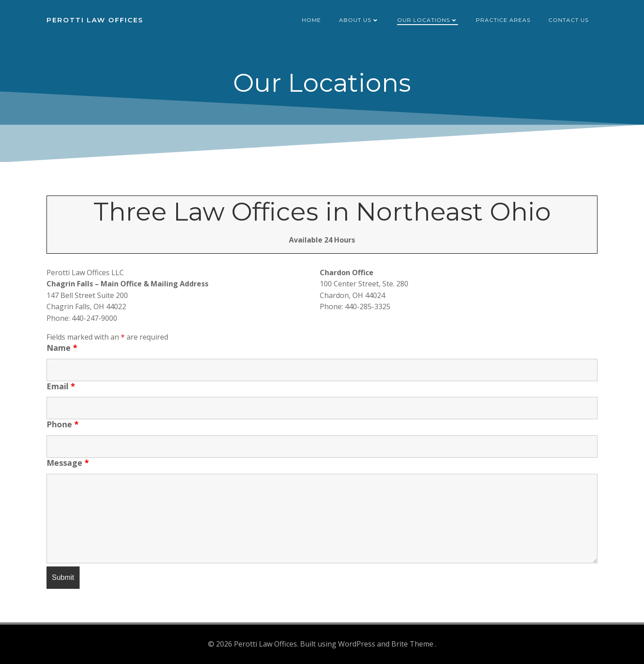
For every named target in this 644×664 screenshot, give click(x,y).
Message (68, 463)
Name (62, 348)
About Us (359, 20)
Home (311, 20)
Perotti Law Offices (95, 20)
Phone (63, 424)
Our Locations (428, 20)
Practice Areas (503, 20)
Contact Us (568, 20)
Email (61, 386)
